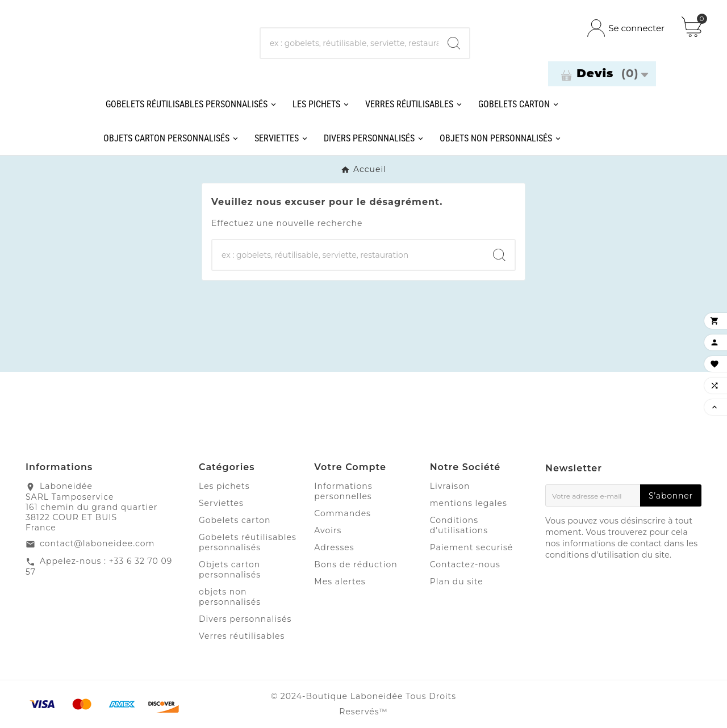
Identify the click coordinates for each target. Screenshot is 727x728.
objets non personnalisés (230, 597)
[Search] (454, 43)
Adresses (334, 547)
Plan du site (457, 581)
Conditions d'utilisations (459, 525)
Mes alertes (340, 581)
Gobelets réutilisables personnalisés (248, 542)
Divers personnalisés (245, 619)
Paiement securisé (472, 547)
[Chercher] (350, 43)
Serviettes (221, 503)
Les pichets (224, 486)
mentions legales (469, 503)
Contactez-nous (465, 564)
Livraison (450, 486)
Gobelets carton (235, 520)
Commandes (342, 513)
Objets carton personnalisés (230, 570)
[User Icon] (626, 28)
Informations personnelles (343, 491)
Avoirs (328, 530)
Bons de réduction (356, 564)
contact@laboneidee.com (97, 543)
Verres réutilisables (242, 636)
